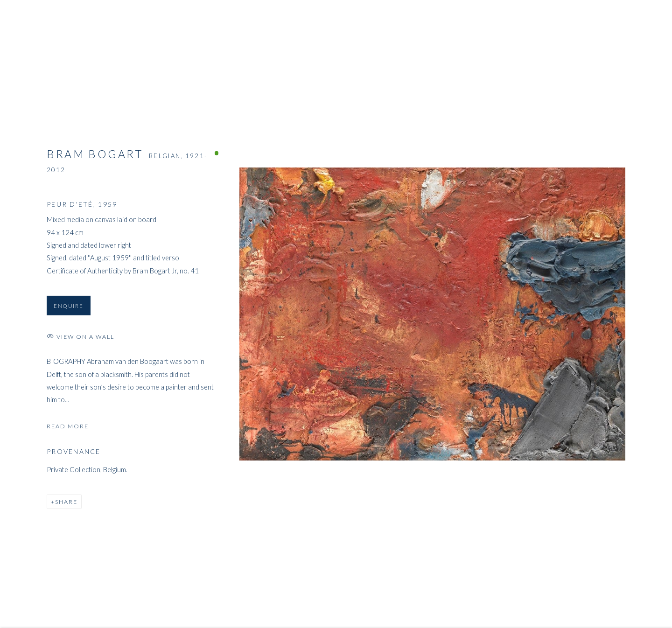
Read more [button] (68, 428)
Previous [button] (20, 314)
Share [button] (66, 503)
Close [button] (651, 21)
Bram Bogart (95, 155)
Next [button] (652, 314)
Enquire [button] (69, 307)
